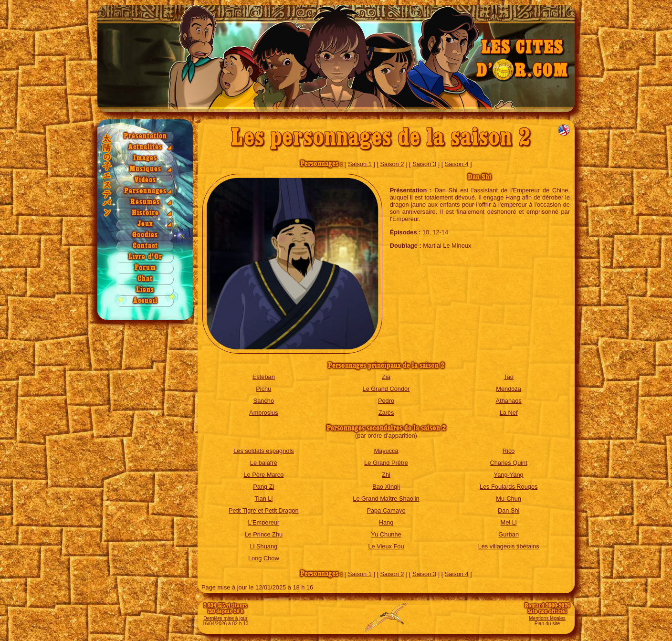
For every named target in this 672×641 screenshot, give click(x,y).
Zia (386, 377)
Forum (145, 268)
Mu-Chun (509, 499)
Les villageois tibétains (509, 546)
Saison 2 (392, 164)
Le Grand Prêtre (386, 463)
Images (145, 158)
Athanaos (509, 401)
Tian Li (263, 499)
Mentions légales (547, 618)
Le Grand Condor (386, 389)
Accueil (145, 301)
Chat (145, 279)
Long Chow (264, 558)
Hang (386, 522)
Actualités (145, 147)
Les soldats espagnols (264, 451)
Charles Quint (509, 463)
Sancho (264, 401)
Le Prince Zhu (263, 534)
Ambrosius (263, 413)
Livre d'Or (145, 257)
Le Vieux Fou (386, 546)
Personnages (145, 191)
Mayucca (386, 451)
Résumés (145, 202)
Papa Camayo (386, 510)
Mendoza (509, 389)
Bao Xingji (386, 487)
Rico (509, 451)
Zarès (386, 413)
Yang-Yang (509, 475)
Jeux (145, 224)
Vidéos (145, 180)
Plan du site (547, 624)
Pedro (386, 401)
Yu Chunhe (386, 534)
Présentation (145, 136)
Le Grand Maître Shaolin (386, 499)
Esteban (264, 377)
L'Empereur (263, 522)
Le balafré (264, 463)
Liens (145, 290)
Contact (145, 246)
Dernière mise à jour (225, 618)
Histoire (145, 213)
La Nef (509, 413)
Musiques (145, 169)
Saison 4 (457, 164)
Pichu (263, 389)
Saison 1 (360, 164)
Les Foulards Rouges (509, 487)
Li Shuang (264, 546)
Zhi (386, 475)
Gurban (509, 534)
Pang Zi (263, 487)
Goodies (145, 235)
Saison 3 (424, 164)
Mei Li (509, 522)
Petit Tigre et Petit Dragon (264, 510)
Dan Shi (509, 510)
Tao (509, 377)
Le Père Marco (263, 475)
